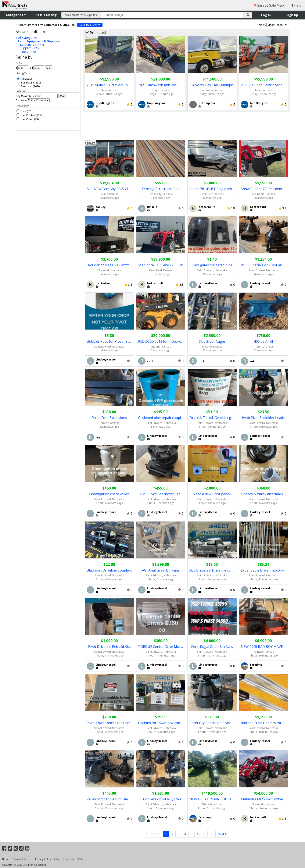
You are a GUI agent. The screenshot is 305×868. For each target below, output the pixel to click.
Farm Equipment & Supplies (39, 41)
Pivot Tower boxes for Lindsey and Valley (109, 723)
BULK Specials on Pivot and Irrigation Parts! (264, 265)
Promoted (95, 33)
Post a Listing (46, 15)
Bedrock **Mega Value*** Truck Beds (109, 265)
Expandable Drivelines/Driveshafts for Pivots (264, 570)
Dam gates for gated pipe (212, 265)
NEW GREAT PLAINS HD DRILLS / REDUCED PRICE (212, 799)
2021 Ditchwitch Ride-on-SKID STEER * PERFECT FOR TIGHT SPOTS (161, 85)
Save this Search (90, 25)
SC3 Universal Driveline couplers (212, 570)
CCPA (80, 859)
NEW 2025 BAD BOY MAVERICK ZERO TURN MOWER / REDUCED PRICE (264, 647)
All (20, 79)
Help (297, 5)
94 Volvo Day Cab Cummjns (212, 85)
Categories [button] (16, 15)
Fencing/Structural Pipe (161, 189)
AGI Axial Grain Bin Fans (161, 570)
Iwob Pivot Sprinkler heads (263, 418)
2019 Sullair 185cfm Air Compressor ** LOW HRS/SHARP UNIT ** (109, 85)
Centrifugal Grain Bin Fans (212, 647)
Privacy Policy (43, 859)
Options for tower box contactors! (161, 723)
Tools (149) (28, 52)
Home (6, 859)
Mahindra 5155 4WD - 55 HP (161, 265)
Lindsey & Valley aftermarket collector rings (264, 494)
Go (48, 68)
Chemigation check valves (109, 494)
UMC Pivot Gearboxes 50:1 (161, 494)
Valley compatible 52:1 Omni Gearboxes (109, 799)
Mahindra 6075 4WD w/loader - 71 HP (264, 799)
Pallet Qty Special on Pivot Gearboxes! (212, 723)
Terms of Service (22, 859)
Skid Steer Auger (212, 341)
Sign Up (292, 15)
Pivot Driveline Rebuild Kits (109, 647)
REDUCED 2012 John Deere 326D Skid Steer (161, 341)
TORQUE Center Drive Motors (161, 647)
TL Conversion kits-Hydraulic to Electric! (161, 799)
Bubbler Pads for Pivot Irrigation (109, 341)
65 (211, 834)
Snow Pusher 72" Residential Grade (264, 189)
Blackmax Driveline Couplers (109, 570)
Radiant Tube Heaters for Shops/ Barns (264, 723)
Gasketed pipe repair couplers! (161, 418)
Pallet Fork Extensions (109, 418)
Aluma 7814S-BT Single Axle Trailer (212, 189)
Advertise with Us (64, 859)
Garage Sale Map (269, 5)
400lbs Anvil (263, 341)
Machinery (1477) (32, 45)
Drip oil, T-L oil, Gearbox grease (212, 418)
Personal (24, 86)
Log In (266, 15)
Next (222, 834)
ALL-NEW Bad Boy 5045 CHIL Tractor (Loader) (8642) (109, 189)
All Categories (27, 38)
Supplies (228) (30, 48)
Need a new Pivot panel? (212, 494)
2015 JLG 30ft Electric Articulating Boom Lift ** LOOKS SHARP (264, 85)
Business (25, 82)
